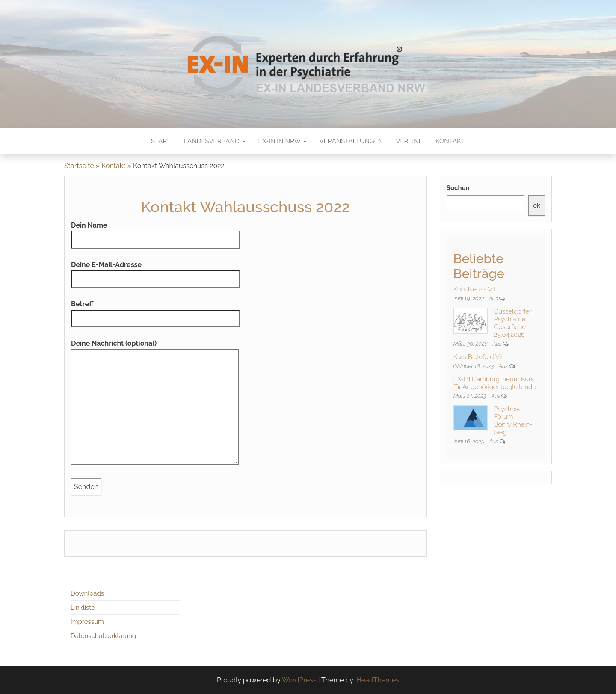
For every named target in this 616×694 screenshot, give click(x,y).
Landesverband (214, 141)
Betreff (155, 311)
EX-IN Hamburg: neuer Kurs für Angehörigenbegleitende (495, 383)
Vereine (409, 141)
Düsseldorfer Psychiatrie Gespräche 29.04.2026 (513, 323)
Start (161, 141)
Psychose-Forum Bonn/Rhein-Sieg (513, 421)
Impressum (87, 622)
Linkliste (83, 608)
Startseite (79, 166)
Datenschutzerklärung (103, 636)
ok (537, 205)
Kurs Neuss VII (474, 289)
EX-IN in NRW (283, 141)
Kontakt (450, 141)
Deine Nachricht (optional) (155, 405)
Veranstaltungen (351, 141)
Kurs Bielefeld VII (478, 357)
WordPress (299, 680)
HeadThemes (378, 680)
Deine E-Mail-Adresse (155, 272)
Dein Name (155, 233)
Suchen (458, 188)
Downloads (87, 593)
